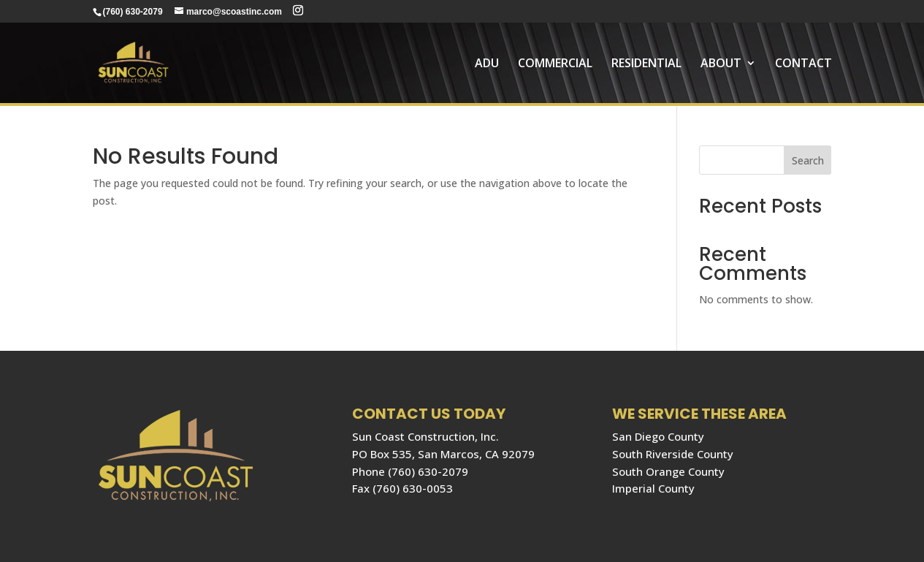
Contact (803, 64)
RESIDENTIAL (646, 64)
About (721, 64)
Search (808, 160)
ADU (487, 64)
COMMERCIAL (555, 64)
